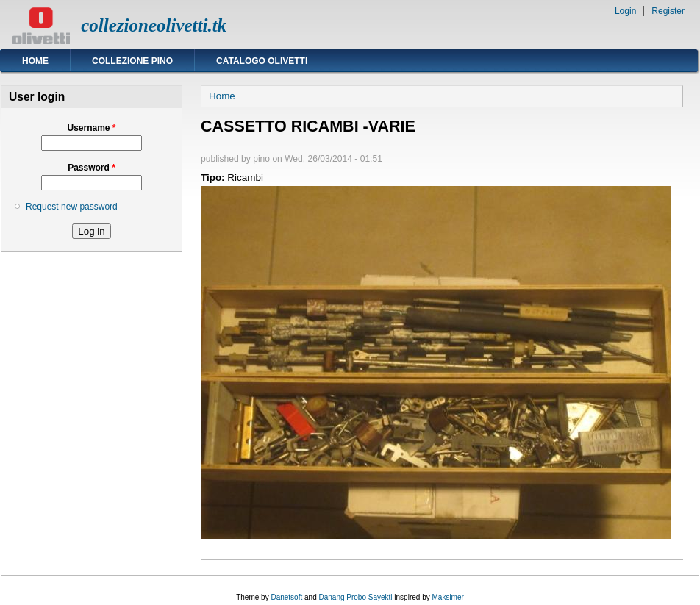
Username (91, 128)
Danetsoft (286, 597)
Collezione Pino (132, 61)
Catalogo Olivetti (262, 61)
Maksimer (447, 597)
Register (668, 11)
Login (625, 11)
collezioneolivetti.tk (154, 25)
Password (92, 168)
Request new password (72, 207)
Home (35, 61)
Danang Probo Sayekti (355, 597)
